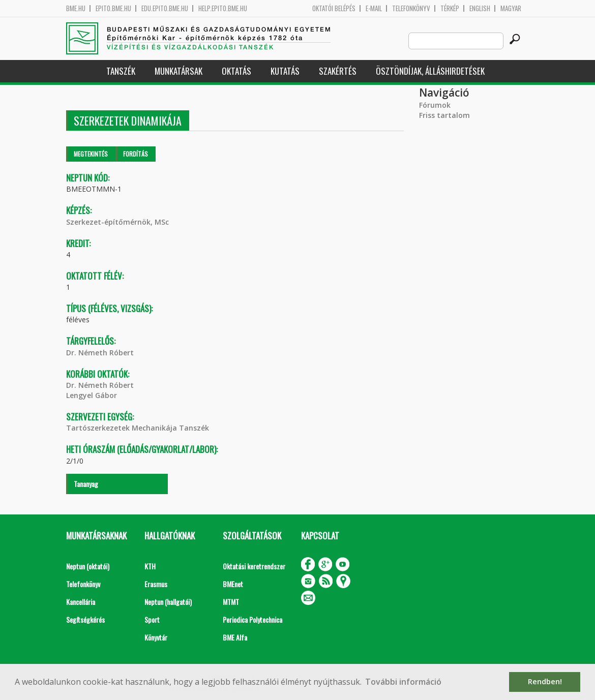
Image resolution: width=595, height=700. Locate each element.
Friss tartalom (444, 115)
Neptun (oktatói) (88, 566)
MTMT (231, 602)
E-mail (374, 8)
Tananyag (86, 484)
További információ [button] (403, 682)
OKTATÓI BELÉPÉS (334, 8)
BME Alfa (235, 637)
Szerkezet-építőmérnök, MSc (117, 222)
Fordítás (136, 154)
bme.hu (76, 8)
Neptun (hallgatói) (168, 602)
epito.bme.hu (113, 8)
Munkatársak (178, 71)
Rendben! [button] (545, 681)
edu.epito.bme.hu (165, 8)
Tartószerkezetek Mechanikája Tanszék (138, 428)
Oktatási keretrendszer (254, 566)
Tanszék (121, 71)
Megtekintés (91, 154)
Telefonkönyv (411, 8)
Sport (152, 619)
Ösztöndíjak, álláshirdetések (430, 71)
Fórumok (435, 105)
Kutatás (285, 71)
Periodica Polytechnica (252, 619)
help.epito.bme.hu (223, 8)
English (480, 8)
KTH (150, 566)
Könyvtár (156, 637)
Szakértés (338, 71)
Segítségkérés (85, 619)
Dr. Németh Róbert (100, 353)
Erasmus (156, 584)
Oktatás (236, 71)
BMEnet (233, 584)
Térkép (450, 8)
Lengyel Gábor (92, 395)
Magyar (511, 8)
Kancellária (81, 602)
